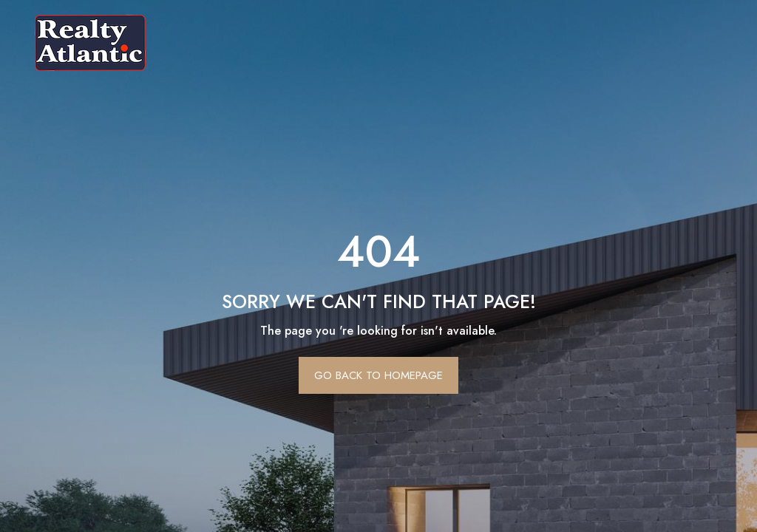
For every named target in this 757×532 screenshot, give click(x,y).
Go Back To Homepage (378, 375)
